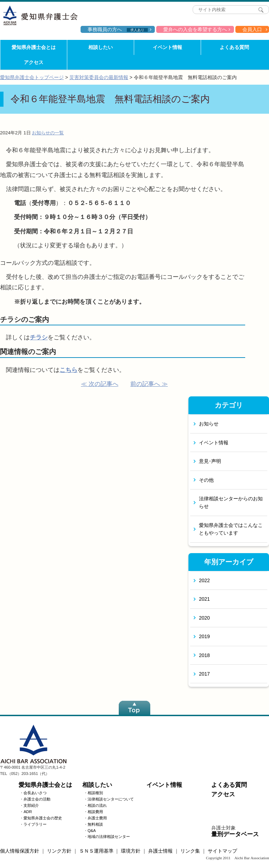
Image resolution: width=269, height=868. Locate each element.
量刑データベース (235, 834)
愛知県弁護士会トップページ (32, 77)
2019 (204, 636)
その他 (206, 480)
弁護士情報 (160, 851)
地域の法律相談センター (109, 837)
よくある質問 (234, 47)
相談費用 (95, 812)
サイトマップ (222, 851)
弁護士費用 (97, 818)
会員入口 (252, 29)
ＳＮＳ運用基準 (96, 851)
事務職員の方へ (118, 29)
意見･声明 (210, 461)
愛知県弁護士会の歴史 (43, 818)
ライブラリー (35, 824)
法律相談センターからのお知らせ (231, 502)
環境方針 (131, 851)
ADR (28, 812)
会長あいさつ (35, 793)
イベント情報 (167, 47)
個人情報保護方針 (20, 851)
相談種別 (95, 793)
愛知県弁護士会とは (34, 47)
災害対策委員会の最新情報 (99, 77)
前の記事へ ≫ (149, 384)
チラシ (39, 337)
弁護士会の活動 (37, 799)
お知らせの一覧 (48, 133)
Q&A (92, 831)
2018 (204, 655)
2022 (204, 580)
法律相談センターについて (111, 799)
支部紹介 (31, 805)
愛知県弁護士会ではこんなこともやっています (231, 529)
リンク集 (190, 851)
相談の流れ (97, 805)
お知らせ (209, 424)
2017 (204, 674)
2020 (204, 618)
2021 (204, 599)
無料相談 (95, 824)
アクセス (34, 62)
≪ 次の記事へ (100, 384)
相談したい (101, 47)
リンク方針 (59, 851)
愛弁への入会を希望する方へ (195, 29)
